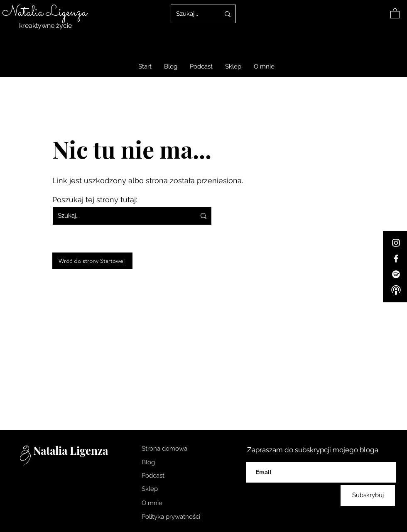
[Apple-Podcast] (396, 290)
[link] (395, 13)
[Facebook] (396, 259)
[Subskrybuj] (368, 495)
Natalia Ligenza (44, 12)
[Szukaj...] (192, 14)
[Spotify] (396, 274)
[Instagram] (396, 243)
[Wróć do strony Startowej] (92, 261)
